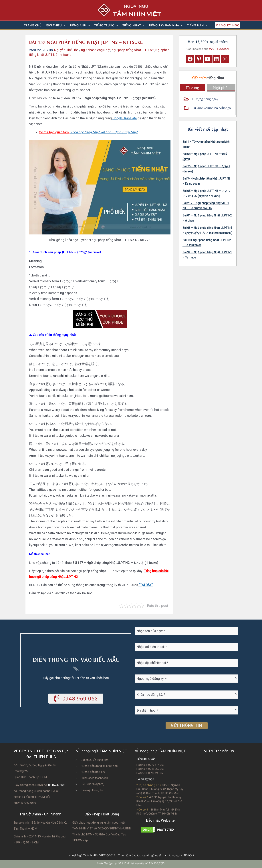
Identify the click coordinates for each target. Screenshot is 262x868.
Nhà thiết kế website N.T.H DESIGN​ (141, 863)
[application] (63, 25)
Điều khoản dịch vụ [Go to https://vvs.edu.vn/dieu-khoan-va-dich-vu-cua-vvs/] (93, 784)
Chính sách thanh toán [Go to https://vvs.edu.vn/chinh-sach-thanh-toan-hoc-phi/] (94, 778)
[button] (56, 25)
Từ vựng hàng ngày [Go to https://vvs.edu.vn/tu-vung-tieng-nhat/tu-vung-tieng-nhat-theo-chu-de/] (205, 98)
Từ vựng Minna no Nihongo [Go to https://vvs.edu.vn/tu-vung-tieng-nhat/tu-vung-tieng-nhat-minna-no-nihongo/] (212, 107)
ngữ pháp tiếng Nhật (96, 50)
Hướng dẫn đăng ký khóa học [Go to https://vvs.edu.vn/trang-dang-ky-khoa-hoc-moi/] (99, 766)
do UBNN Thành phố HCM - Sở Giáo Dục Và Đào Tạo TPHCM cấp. (102, 834)
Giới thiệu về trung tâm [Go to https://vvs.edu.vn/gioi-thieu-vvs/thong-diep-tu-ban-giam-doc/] (95, 760)
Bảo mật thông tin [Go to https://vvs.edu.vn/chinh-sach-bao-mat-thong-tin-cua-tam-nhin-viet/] (92, 790)
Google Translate (125, 118)
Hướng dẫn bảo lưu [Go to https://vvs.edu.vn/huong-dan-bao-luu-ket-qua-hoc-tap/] (93, 772)
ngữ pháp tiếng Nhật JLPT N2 (133, 50)
